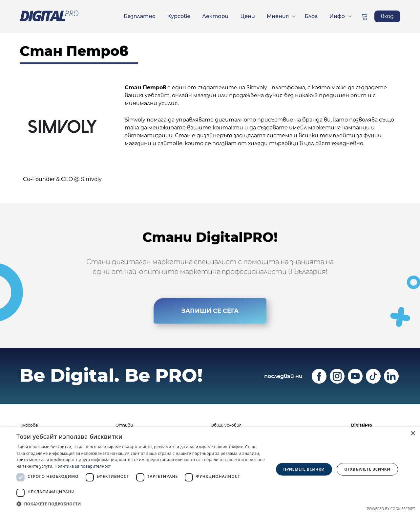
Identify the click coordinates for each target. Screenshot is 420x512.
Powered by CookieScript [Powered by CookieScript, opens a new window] (391, 509)
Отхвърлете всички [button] (367, 469)
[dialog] (210, 469)
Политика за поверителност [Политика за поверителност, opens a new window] (83, 466)
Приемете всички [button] (304, 469)
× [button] (413, 434)
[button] (141, 504)
